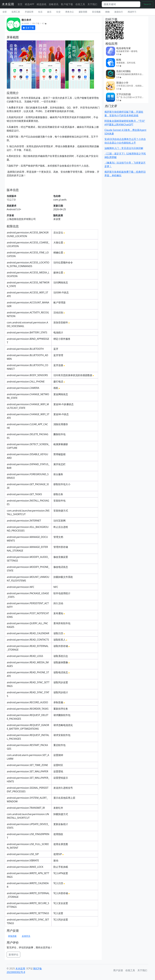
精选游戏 (41, 4)
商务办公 (70, 12)
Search (147, 4)
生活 (40, 12)
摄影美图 (83, 12)
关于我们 (92, 4)
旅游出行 (119, 12)
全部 (5, 12)
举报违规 (12, 936)
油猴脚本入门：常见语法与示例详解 (124, 148)
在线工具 (80, 4)
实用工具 (16, 12)
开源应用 (29, 12)
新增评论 (13, 955)
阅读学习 (132, 12)
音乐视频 (96, 12)
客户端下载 (67, 4)
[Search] (121, 4)
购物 (107, 12)
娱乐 (49, 12)
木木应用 (8, 4)
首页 (20, 4)
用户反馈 (118, 970)
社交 (58, 12)
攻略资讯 (54, 4)
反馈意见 (26, 936)
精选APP (30, 4)
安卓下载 (28, 28)
